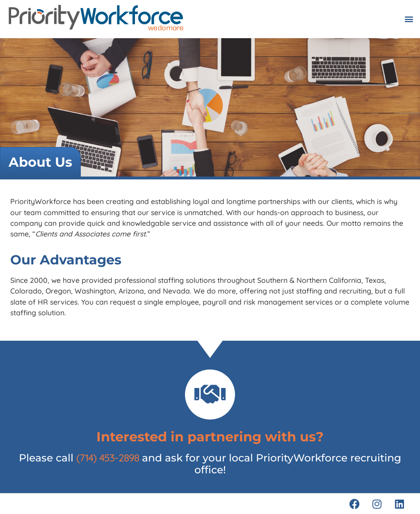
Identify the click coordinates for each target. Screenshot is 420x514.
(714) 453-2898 (108, 458)
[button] (409, 19)
